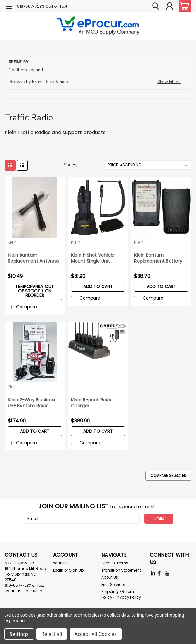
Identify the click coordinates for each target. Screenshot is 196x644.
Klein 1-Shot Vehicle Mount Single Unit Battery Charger (93, 259)
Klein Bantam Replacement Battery (158, 258)
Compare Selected (168, 476)
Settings (19, 634)
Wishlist (60, 563)
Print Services (114, 584)
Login (58, 570)
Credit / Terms (115, 563)
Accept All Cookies (96, 634)
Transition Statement (121, 570)
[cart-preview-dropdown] (183, 6)
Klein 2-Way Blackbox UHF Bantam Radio (32, 403)
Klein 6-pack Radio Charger (92, 403)
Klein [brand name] (12, 242)
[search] (156, 6)
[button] (98, 82)
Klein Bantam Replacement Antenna (33, 258)
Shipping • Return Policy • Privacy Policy (121, 594)
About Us (110, 577)
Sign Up (76, 570)
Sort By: (71, 165)
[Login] (170, 6)
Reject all (52, 634)
